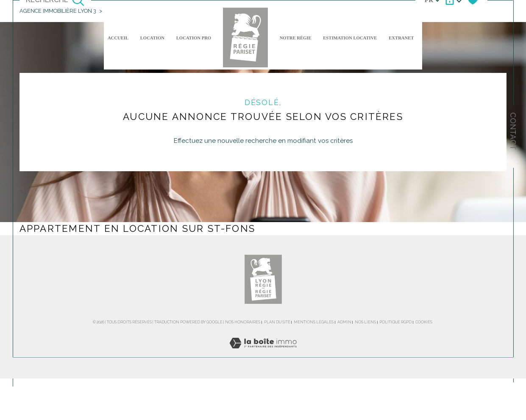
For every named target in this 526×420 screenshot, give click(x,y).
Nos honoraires (243, 322)
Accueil (118, 38)
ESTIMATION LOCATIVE (350, 38)
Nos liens (365, 322)
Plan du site (277, 322)
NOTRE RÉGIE (296, 38)
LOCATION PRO (194, 38)
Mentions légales (314, 322)
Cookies (424, 322)
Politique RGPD (395, 322)
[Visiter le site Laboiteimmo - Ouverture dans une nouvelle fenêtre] (263, 353)
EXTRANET (401, 38)
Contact (513, 131)
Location (152, 38)
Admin (344, 322)
